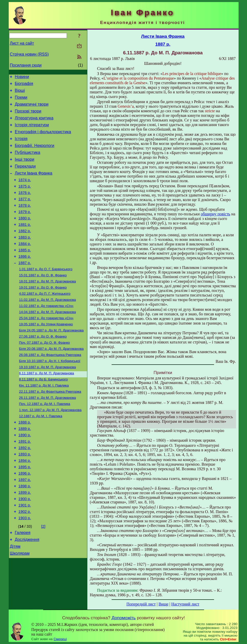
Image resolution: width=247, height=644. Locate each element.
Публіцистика (28, 162)
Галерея (23, 581)
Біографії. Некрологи (35, 154)
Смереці (60, 639)
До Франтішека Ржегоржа (50, 385)
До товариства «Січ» (46, 332)
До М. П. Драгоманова (48, 305)
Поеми (21, 100)
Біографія (24, 85)
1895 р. (25, 508)
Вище (164, 604)
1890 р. (25, 472)
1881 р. (25, 242)
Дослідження (27, 588)
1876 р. (25, 206)
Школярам (20, 604)
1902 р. (25, 558)
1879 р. (25, 228)
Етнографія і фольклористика (43, 139)
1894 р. (25, 501)
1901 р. (25, 551)
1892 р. (25, 487)
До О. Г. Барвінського (46, 292)
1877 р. (25, 214)
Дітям (15, 596)
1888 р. (25, 458)
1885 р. (25, 271)
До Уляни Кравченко (46, 351)
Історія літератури (32, 131)
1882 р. (25, 249)
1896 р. (25, 515)
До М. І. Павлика (44, 418)
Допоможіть (124, 618)
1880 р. (25, 235)
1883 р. (25, 256)
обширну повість (216, 214)
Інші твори (25, 169)
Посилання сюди (26, 65)
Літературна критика (34, 123)
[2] (43, 574)
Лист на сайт (22, 43)
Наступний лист (185, 604)
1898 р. (25, 529)
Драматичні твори (32, 108)
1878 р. (25, 221)
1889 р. (25, 465)
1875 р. (25, 199)
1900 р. (25, 544)
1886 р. (25, 278)
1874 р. (25, 192)
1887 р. (25, 285)
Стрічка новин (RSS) (29, 54)
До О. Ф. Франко (43, 298)
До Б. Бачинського (44, 411)
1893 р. (25, 494)
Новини (22, 77)
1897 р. (25, 522)
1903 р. (25, 565)
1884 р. (25, 264)
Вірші (20, 93)
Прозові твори (28, 116)
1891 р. (25, 479)
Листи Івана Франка (34, 185)
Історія (21, 146)
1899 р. (25, 537)
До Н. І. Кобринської (50, 391)
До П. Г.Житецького (45, 318)
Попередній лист (141, 604)
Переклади (25, 177)
